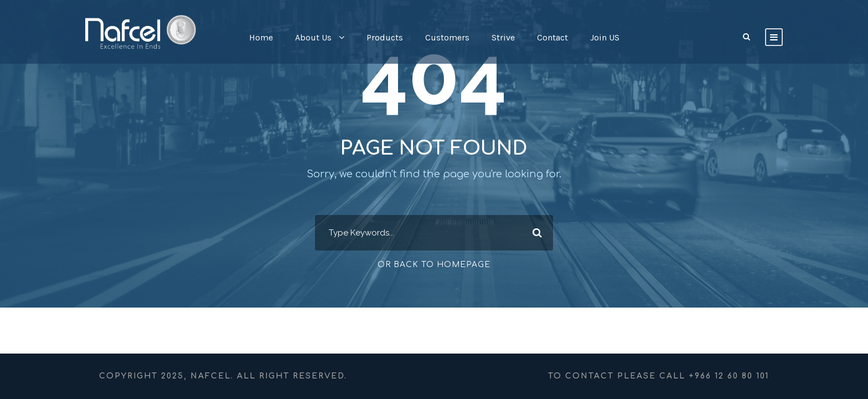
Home (261, 37)
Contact (552, 37)
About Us (313, 37)
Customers (447, 37)
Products (385, 37)
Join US (605, 37)
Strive (503, 37)
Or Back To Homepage (434, 265)
